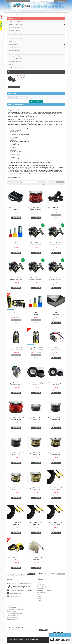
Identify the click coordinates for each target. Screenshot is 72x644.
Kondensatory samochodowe (13, 616)
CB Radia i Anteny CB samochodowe (15, 610)
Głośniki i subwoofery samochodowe (15, 614)
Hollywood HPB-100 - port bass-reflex (56, 208)
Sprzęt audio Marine (15, 62)
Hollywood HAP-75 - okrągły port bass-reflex (56, 384)
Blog (58, 11)
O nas (39, 11)
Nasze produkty (9, 11)
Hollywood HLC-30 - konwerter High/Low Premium (56, 349)
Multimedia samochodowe (13, 618)
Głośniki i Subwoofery (15, 27)
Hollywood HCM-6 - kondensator (16, 313)
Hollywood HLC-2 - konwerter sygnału (16, 208)
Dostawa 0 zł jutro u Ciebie (21, 11)
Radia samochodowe (11, 612)
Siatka (10, 182)
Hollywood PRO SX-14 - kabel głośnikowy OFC (16, 489)
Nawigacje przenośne (15, 39)
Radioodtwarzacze (14, 50)
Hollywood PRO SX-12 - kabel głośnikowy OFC (56, 454)
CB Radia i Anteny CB (15, 24)
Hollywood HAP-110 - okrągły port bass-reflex (36, 384)
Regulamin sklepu (41, 584)
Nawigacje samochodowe (12, 620)
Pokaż (43, 182)
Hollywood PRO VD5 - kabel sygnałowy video (36, 524)
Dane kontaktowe (41, 588)
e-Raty (38, 594)
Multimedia (12, 36)
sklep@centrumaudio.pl (15, 596)
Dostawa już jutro (40, 596)
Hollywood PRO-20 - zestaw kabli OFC (16, 559)
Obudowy (12, 42)
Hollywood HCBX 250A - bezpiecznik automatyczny (56, 244)
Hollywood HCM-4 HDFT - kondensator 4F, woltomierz (16, 349)
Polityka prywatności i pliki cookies (44, 590)
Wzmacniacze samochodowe (17, 53)
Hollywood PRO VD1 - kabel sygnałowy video (56, 489)
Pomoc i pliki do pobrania (42, 586)
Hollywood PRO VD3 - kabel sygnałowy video (16, 524)
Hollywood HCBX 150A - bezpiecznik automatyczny (36, 279)
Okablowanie (13, 44)
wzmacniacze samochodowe (25, 167)
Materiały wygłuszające (16, 33)
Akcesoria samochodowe (12, 608)
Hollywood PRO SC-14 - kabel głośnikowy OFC (56, 419)
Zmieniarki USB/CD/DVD (15, 59)
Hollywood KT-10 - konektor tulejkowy (16, 244)
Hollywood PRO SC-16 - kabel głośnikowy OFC (16, 454)
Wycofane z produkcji (15, 67)
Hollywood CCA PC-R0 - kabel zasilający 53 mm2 (16, 419)
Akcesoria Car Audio (15, 22)
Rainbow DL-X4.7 (21, 76)
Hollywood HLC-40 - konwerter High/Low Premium (16, 384)
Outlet (45, 11)
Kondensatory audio (15, 30)
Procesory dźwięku (14, 47)
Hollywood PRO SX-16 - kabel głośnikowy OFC (36, 489)
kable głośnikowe (14, 134)
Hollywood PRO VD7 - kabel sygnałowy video (56, 524)
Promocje (33, 11)
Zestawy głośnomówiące (16, 56)
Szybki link (10, 1)
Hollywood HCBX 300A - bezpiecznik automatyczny (36, 244)
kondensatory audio (15, 156)
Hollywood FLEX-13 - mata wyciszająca (56, 314)
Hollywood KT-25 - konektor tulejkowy (36, 314)
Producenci (51, 11)
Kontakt (65, 11)
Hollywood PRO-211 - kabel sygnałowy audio (36, 559)
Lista (15, 182)
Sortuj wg (20, 182)
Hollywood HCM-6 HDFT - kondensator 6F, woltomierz (36, 349)
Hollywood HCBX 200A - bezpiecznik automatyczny (16, 279)
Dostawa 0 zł (40, 600)
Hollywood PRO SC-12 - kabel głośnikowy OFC (36, 419)
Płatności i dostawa (41, 592)
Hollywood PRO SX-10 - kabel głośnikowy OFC (36, 454)
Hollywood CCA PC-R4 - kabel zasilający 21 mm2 (36, 208)
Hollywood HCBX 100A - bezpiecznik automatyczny (56, 279)
